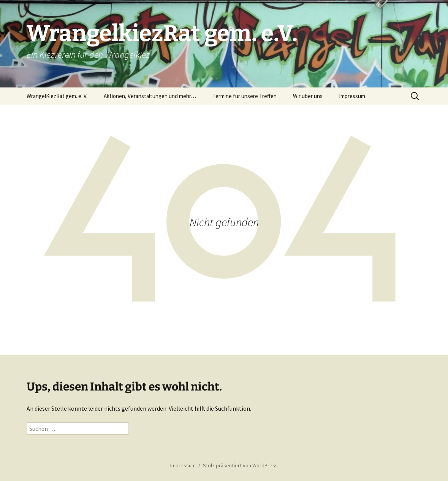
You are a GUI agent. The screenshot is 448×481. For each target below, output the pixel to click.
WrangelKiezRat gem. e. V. (57, 96)
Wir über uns (308, 96)
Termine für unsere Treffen (245, 96)
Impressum (352, 96)
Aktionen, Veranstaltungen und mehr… (150, 96)
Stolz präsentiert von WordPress (240, 465)
